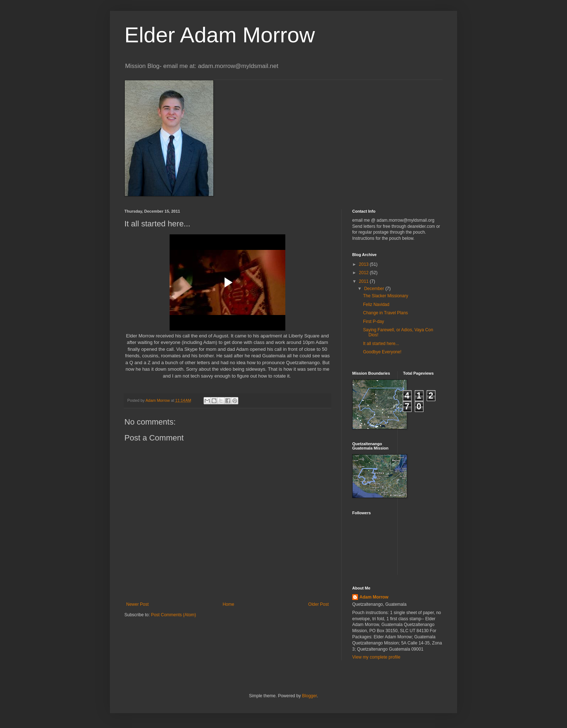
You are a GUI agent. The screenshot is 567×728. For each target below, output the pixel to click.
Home (229, 604)
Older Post (318, 604)
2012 (364, 273)
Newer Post (137, 604)
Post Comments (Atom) (173, 615)
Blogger (309, 696)
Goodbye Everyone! (382, 352)
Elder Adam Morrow (220, 35)
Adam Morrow (374, 597)
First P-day (374, 322)
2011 (364, 281)
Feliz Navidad (376, 305)
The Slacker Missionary (386, 296)
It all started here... (381, 344)
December (375, 289)
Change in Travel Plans (385, 313)
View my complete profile (376, 657)
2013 (364, 264)
